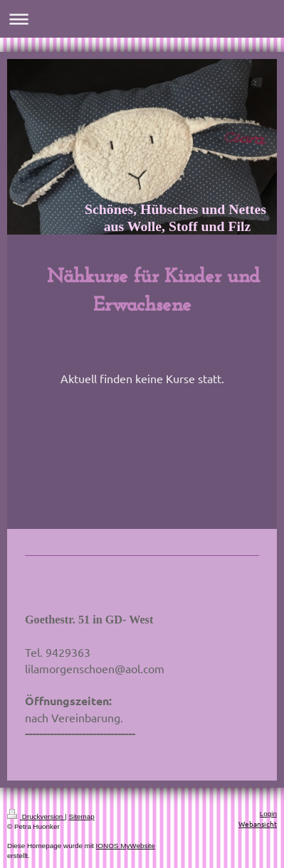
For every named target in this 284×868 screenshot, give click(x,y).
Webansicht (258, 824)
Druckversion (36, 816)
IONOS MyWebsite (126, 846)
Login (268, 814)
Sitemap (81, 816)
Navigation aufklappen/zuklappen (142, 19)
